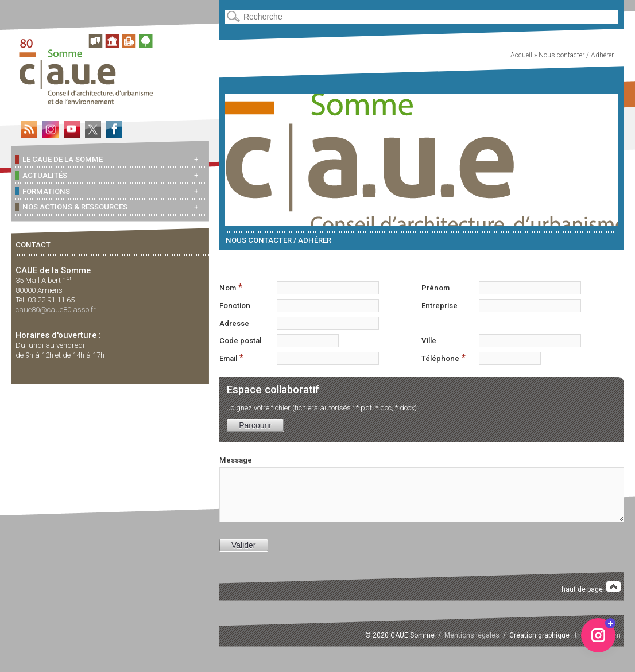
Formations (42, 191)
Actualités (41, 175)
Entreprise (440, 306)
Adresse (234, 323)
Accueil (521, 55)
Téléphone (444, 358)
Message (236, 460)
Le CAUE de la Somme (59, 159)
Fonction (235, 306)
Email (231, 358)
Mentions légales (472, 635)
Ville (429, 341)
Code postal (240, 341)
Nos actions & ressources (71, 207)
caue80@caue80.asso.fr (56, 310)
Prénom (435, 288)
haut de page (591, 587)
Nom (231, 287)
